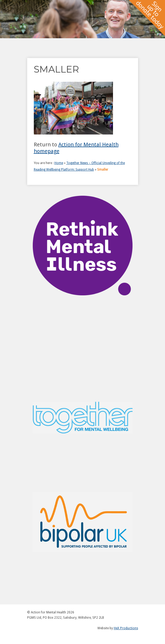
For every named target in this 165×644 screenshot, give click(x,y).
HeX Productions (126, 628)
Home (59, 163)
